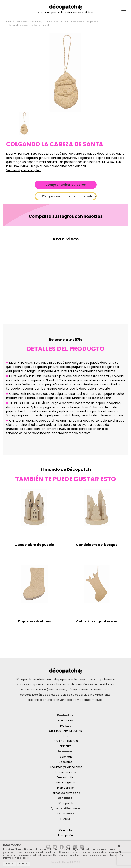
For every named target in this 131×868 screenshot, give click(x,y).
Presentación (65, 777)
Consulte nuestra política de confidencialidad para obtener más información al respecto (63, 857)
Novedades (65, 720)
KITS (66, 736)
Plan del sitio (65, 788)
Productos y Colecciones (28, 22)
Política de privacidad (65, 793)
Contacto (65, 830)
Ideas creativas (65, 772)
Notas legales (66, 783)
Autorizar (10, 864)
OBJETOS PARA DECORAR (65, 731)
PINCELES (65, 746)
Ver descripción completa (24, 170)
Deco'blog (66, 762)
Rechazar (23, 864)
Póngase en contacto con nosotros (69, 196)
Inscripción (65, 835)
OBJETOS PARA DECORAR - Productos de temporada (71, 22)
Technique (65, 757)
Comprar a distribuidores (65, 185)
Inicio (9, 22)
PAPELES (66, 726)
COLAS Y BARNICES (66, 741)
